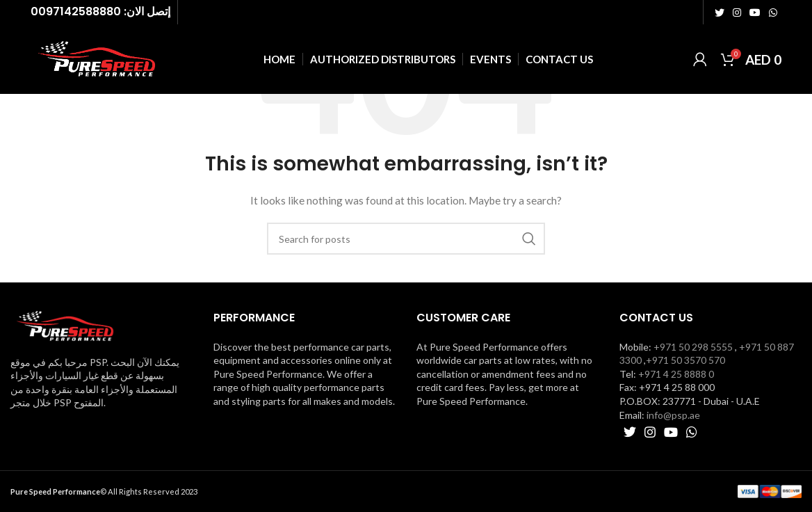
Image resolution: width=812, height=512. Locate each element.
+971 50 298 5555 (693, 347)
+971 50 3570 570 (685, 360)
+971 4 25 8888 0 (676, 374)
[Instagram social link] (737, 13)
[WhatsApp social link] (773, 13)
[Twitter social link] (720, 13)
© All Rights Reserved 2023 (104, 491)
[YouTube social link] (755, 13)
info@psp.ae (673, 415)
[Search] (406, 239)
